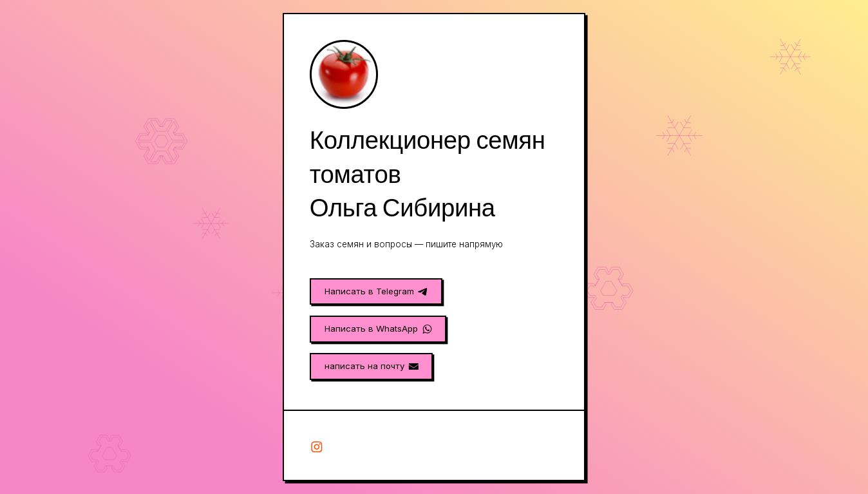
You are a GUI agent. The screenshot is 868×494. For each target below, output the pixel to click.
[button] (376, 292)
